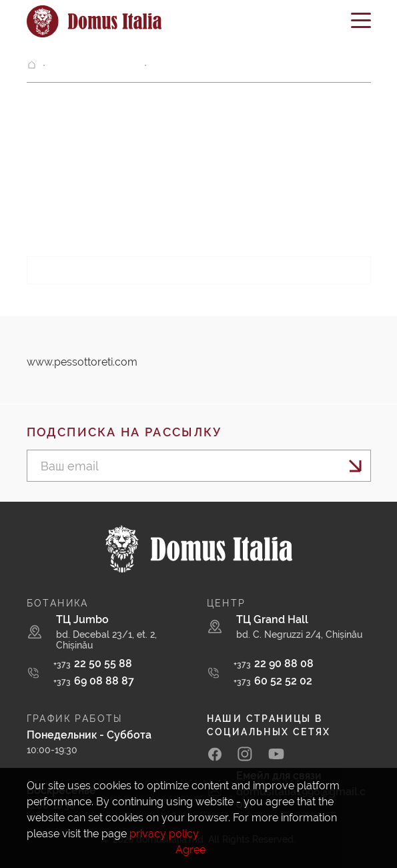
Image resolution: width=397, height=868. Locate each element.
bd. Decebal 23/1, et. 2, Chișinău (106, 640)
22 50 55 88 (93, 664)
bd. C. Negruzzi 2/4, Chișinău (299, 634)
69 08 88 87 (94, 681)
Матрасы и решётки (94, 66)
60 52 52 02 (273, 681)
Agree (190, 850)
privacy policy (164, 834)
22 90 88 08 (274, 664)
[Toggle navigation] (361, 25)
